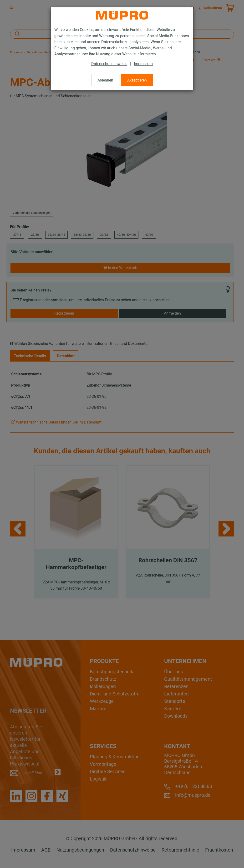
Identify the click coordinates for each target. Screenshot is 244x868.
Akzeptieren (137, 80)
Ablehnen (105, 80)
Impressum (143, 64)
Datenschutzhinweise (109, 64)
